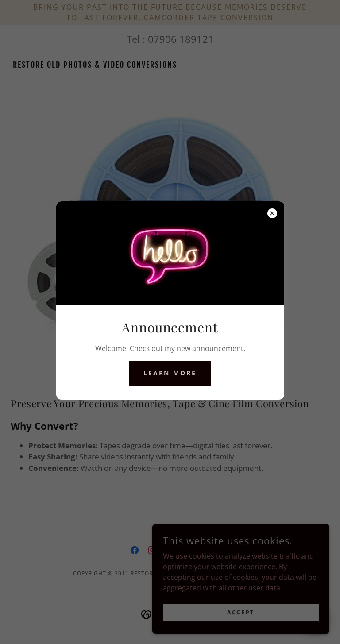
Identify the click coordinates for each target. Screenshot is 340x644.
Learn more (170, 373)
